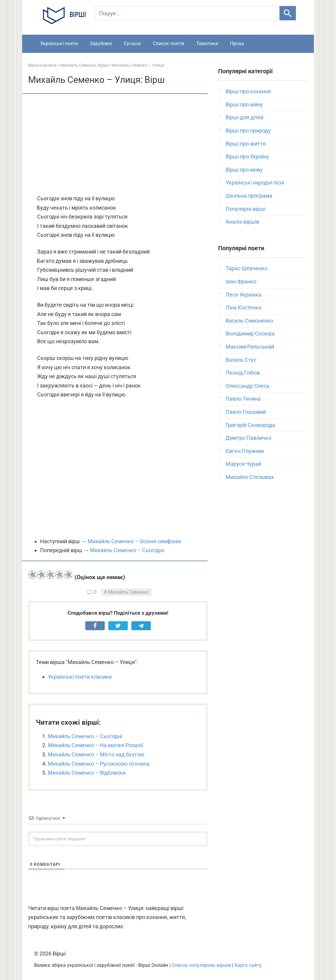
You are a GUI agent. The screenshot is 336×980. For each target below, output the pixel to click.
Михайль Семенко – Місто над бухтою (96, 754)
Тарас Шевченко (247, 268)
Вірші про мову (244, 170)
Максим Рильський (250, 347)
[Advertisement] (118, 145)
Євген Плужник (245, 451)
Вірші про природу (248, 130)
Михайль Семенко (128, 592)
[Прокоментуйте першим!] (118, 839)
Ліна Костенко (244, 307)
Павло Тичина (243, 399)
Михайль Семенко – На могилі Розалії (95, 745)
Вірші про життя (246, 144)
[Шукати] (288, 13)
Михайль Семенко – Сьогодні (127, 550)
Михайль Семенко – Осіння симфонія (134, 541)
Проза (237, 43)
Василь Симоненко (249, 321)
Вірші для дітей (244, 117)
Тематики (207, 43)
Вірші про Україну (247, 157)
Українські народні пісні (255, 183)
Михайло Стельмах (250, 477)
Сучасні (132, 43)
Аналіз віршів (242, 222)
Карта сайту (248, 965)
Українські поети (59, 43)
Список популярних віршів (201, 965)
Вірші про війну (244, 104)
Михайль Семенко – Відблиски (87, 773)
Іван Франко (241, 281)
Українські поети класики (80, 677)
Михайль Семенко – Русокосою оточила (99, 764)
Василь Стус (241, 360)
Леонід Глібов (243, 373)
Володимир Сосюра (250, 333)
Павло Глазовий (246, 412)
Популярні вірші (245, 209)
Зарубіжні (101, 43)
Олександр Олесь (248, 386)
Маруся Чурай (243, 464)
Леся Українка (244, 295)
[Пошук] (186, 13)
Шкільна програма (249, 196)
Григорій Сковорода (250, 425)
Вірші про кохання (248, 91)
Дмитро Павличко (248, 438)
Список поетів (169, 43)
